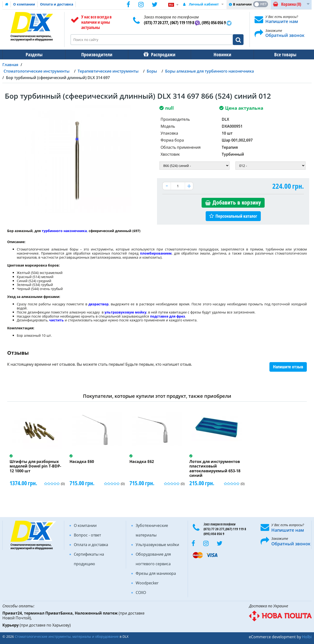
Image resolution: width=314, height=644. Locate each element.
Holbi (307, 637)
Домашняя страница (7, 4)
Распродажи (161, 54)
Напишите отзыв (288, 367)
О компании (24, 4)
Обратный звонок (285, 35)
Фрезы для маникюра (156, 573)
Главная (10, 65)
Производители (95, 54)
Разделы (34, 54)
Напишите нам (282, 21)
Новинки (219, 54)
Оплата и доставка (57, 4)
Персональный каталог (236, 216)
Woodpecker (147, 583)
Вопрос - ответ (87, 535)
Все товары (281, 54)
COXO (141, 593)
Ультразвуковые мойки (157, 545)
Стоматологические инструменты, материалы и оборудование (67, 636)
